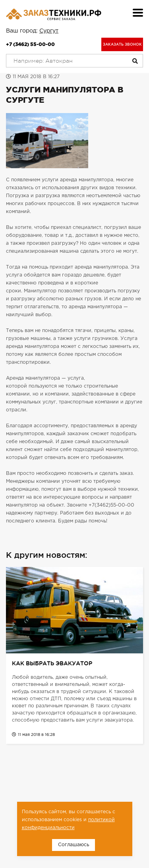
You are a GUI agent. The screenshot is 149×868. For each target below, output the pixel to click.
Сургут (49, 31)
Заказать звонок (122, 44)
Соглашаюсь (74, 845)
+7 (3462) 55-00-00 (30, 44)
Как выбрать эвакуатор (52, 663)
